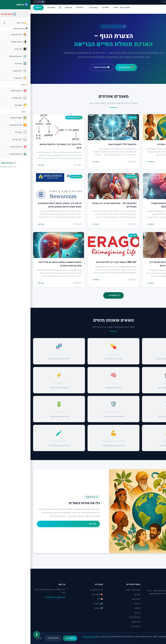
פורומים (38, 7)
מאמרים (75, 7)
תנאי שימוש (105, 622)
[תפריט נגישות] (6, 635)
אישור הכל (39, 638)
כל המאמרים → (83, 295)
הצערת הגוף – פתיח (91, 7)
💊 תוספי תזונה (67, 595)
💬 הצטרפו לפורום (71, 67)
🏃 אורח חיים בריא (66, 590)
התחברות (21, 7)
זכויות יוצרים (105, 626)
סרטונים (49, 7)
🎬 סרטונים (68, 608)
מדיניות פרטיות (104, 617)
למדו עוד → (61, 524)
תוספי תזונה (106, 599)
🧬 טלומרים (68, 604)
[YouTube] (155, 603)
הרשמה (8, 8)
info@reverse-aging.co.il (25, 597)
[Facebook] (161, 603)
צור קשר (107, 613)
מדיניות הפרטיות (58, 637)
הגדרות (8, 638)
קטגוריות (62, 8)
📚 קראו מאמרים (96, 67)
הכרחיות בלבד (23, 638)
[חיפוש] (30, 8)
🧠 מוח (70, 599)
